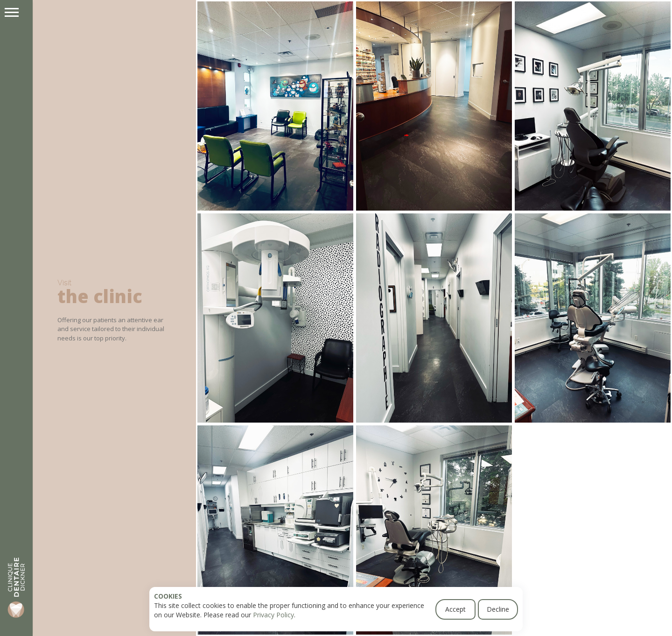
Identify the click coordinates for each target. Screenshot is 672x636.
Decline (498, 609)
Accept (455, 609)
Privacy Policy (273, 615)
